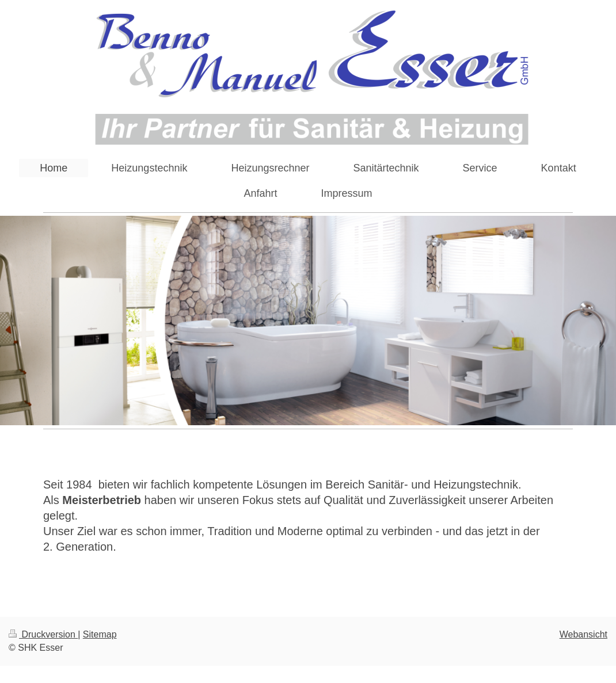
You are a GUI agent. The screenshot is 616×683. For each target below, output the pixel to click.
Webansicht (583, 634)
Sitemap (100, 634)
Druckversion (43, 634)
